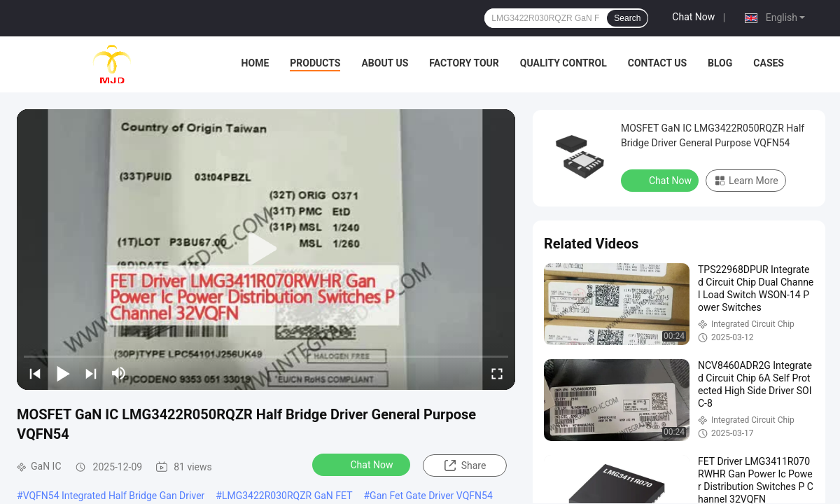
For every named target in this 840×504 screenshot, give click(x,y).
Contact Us (657, 63)
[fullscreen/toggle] (497, 373)
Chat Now (693, 17)
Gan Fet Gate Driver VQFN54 (431, 496)
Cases (769, 63)
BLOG (720, 63)
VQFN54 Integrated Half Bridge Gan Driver (114, 496)
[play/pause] (63, 373)
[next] (91, 373)
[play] (266, 249)
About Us (385, 63)
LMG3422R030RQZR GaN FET (287, 496)
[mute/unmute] (119, 373)
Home (255, 63)
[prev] (35, 373)
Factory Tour (464, 63)
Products (315, 63)
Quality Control (563, 63)
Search (627, 18)
